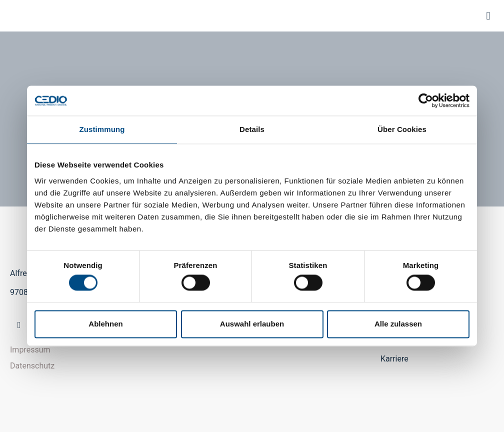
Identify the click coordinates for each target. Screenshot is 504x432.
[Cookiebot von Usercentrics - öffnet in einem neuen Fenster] (426, 100)
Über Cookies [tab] (402, 129)
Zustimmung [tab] (102, 129)
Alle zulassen (398, 324)
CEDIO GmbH (18, 16)
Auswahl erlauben (252, 324)
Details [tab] (252, 129)
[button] (488, 16)
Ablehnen (105, 324)
